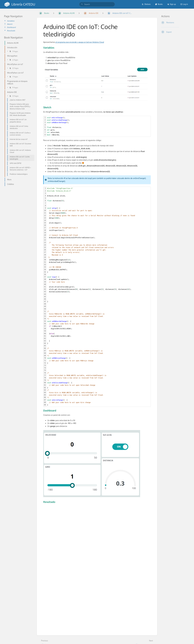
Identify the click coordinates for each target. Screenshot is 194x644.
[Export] (176, 32)
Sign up (172, 4)
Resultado (11, 31)
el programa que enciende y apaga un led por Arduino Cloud (80, 42)
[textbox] (98, 126)
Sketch (10, 24)
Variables (11, 21)
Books (159, 4)
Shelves (146, 4)
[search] (97, 4)
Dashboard (11, 27)
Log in (184, 4)
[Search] (82, 4)
